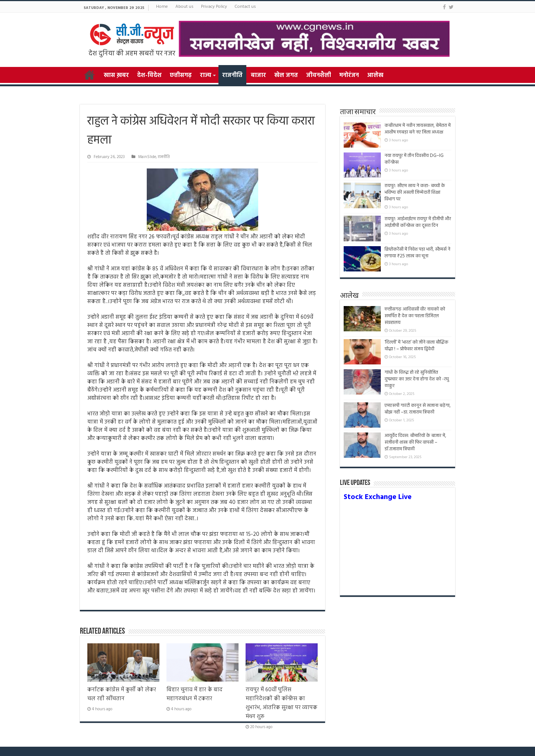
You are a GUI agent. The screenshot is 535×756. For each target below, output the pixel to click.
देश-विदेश (149, 75)
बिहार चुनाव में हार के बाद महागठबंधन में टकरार (194, 694)
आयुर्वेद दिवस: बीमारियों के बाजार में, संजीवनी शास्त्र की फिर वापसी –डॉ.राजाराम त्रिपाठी (415, 442)
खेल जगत (286, 75)
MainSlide (147, 157)
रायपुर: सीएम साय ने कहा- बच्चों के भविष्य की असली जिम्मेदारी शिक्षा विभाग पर (415, 192)
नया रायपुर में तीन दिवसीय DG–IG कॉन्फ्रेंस (414, 159)
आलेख (375, 75)
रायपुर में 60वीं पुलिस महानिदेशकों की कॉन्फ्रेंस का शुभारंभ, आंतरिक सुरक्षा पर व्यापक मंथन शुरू (281, 703)
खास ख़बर (116, 75)
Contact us (245, 7)
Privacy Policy (214, 7)
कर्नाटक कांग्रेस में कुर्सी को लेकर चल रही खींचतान (122, 694)
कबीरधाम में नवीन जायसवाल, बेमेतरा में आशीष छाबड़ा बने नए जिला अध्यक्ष (418, 129)
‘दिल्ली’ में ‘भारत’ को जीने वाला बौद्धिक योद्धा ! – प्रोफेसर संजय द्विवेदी (416, 346)
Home (162, 7)
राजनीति (232, 75)
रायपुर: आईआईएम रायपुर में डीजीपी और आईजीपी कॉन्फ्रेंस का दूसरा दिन (418, 222)
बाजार (258, 75)
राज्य (205, 75)
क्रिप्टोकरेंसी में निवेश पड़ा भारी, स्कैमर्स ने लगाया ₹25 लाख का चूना (417, 253)
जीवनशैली (319, 75)
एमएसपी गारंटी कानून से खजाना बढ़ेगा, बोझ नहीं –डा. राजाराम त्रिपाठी (418, 409)
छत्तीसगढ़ (181, 75)
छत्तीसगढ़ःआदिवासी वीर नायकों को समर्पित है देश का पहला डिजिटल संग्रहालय (415, 316)
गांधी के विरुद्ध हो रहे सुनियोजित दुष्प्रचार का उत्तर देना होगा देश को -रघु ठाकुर (417, 379)
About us (184, 7)
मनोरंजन (349, 75)
